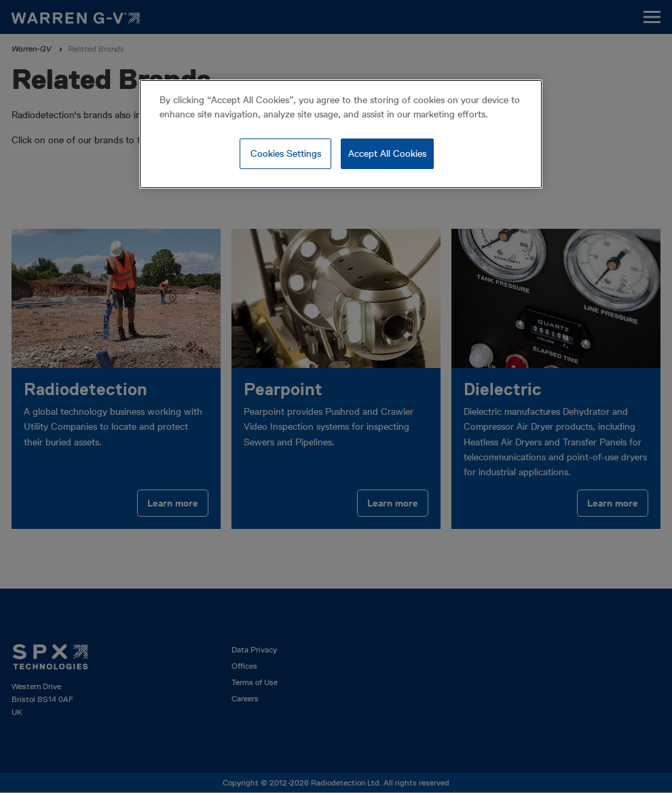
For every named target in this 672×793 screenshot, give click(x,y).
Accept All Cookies (387, 153)
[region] (341, 134)
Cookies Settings (286, 153)
